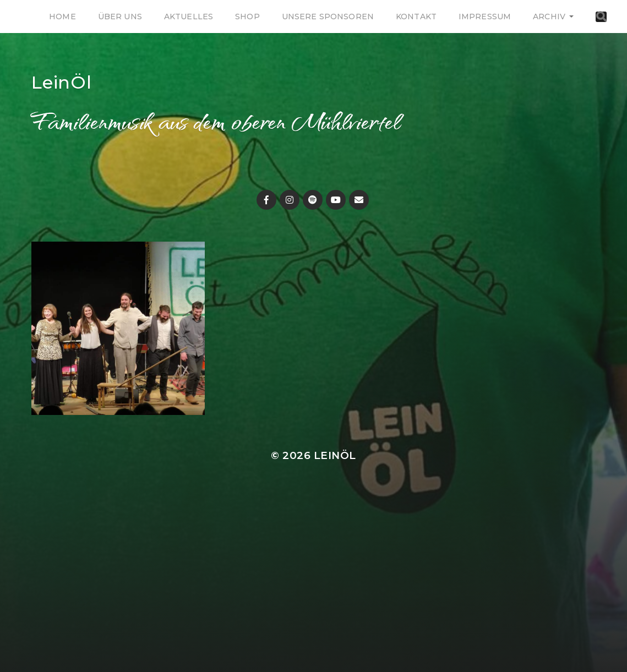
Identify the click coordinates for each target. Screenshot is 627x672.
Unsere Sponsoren (328, 17)
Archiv (549, 17)
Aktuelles (189, 17)
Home (62, 17)
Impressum (485, 17)
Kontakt (416, 17)
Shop (247, 17)
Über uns (120, 17)
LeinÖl (62, 82)
